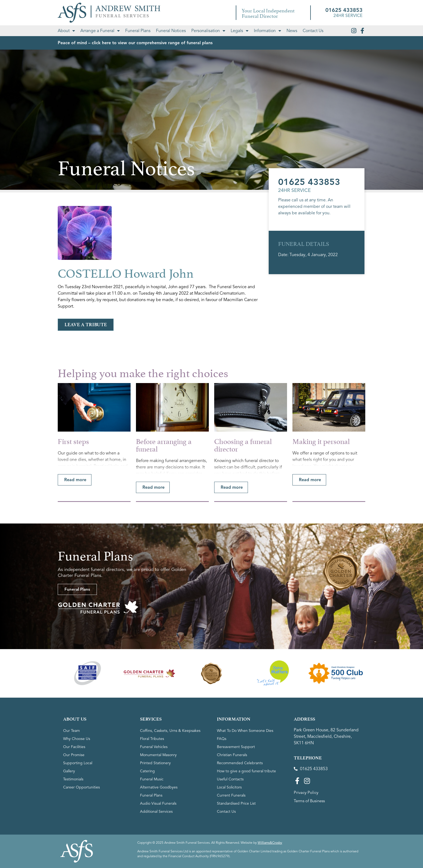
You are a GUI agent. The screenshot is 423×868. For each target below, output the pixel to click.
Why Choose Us (77, 739)
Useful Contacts (230, 779)
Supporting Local (78, 763)
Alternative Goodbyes (159, 787)
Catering (147, 771)
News (292, 31)
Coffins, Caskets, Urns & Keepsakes (170, 731)
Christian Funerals (232, 755)
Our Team (71, 731)
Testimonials (73, 779)
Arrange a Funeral (100, 31)
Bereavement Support (236, 747)
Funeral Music (152, 779)
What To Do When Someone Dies (245, 731)
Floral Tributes (152, 739)
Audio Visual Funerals (158, 803)
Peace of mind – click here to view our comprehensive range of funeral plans (135, 43)
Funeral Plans (138, 31)
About (66, 31)
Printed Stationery (155, 763)
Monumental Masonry (158, 755)
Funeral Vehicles (154, 747)
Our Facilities (74, 747)
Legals (240, 31)
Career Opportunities (81, 787)
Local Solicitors (229, 787)
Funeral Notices (171, 31)
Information (267, 31)
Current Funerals (231, 795)
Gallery (69, 771)
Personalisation (208, 31)
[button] (75, 480)
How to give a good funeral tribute (246, 771)
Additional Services (156, 812)
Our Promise (74, 755)
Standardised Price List (236, 803)
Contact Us (313, 31)
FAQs (222, 739)
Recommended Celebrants (240, 763)
